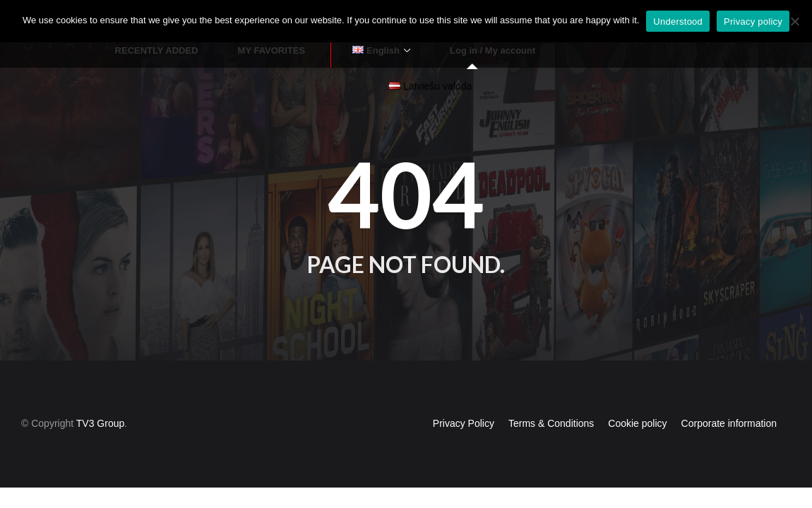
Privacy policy (753, 22)
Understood (678, 22)
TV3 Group (100, 397)
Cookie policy (637, 397)
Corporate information (729, 397)
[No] (794, 21)
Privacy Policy (464, 397)
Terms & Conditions (551, 397)
